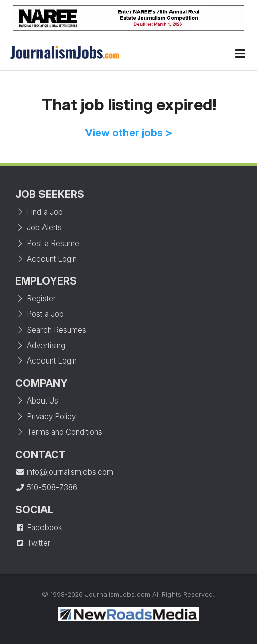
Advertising (40, 346)
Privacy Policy (46, 416)
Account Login (46, 259)
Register (35, 298)
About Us (37, 401)
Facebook (39, 527)
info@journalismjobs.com (64, 472)
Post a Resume (47, 243)
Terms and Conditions (59, 432)
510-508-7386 (46, 487)
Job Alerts (38, 228)
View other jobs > (129, 133)
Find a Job (39, 212)
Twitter (33, 543)
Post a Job (39, 314)
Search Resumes (51, 330)
